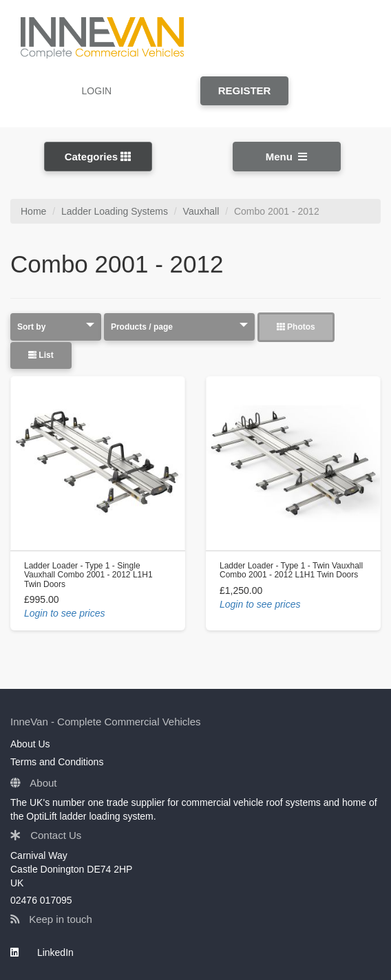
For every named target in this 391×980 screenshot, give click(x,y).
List (41, 355)
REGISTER (245, 90)
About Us (30, 744)
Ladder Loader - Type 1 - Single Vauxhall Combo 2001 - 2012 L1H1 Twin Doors (88, 575)
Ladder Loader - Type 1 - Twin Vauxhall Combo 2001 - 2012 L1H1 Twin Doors (291, 570)
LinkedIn (42, 952)
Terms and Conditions (57, 762)
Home (33, 211)
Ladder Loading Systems (115, 211)
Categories (98, 157)
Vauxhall (201, 211)
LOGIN (97, 91)
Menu (287, 157)
